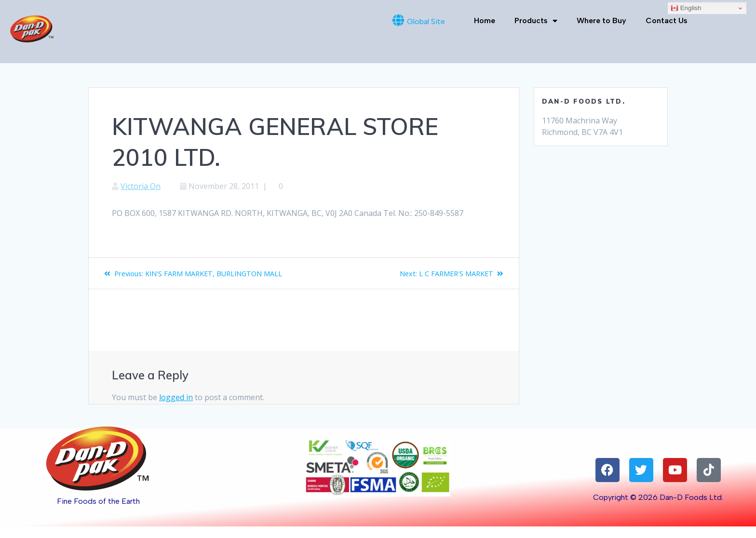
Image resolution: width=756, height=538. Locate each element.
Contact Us (667, 20)
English (686, 8)
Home (485, 20)
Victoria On (141, 186)
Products (536, 21)
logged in (176, 409)
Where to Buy (601, 20)
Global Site (426, 21)
